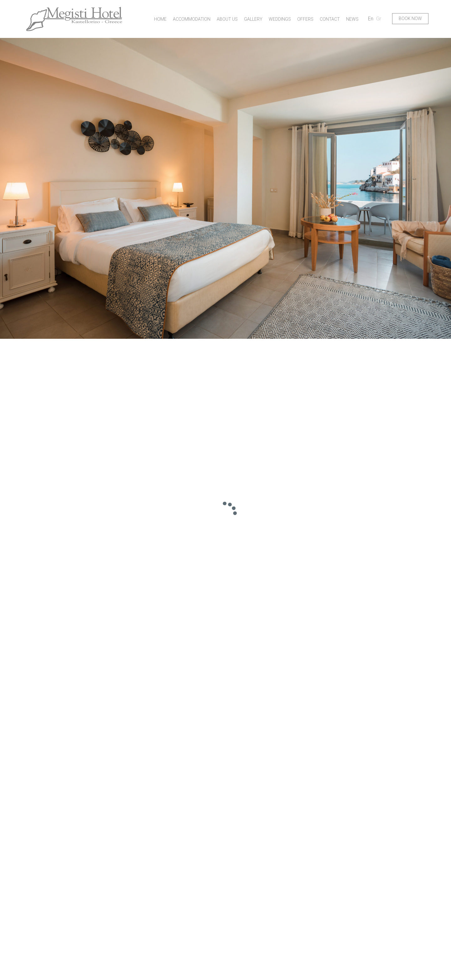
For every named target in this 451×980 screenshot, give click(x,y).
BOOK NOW (410, 18)
